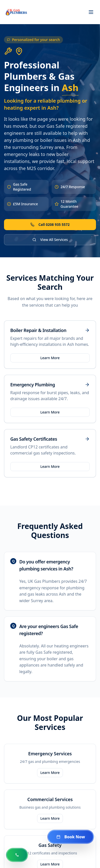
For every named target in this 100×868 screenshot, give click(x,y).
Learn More (50, 358)
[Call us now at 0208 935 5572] (17, 855)
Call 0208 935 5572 (50, 224)
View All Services (50, 240)
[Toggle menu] (91, 12)
